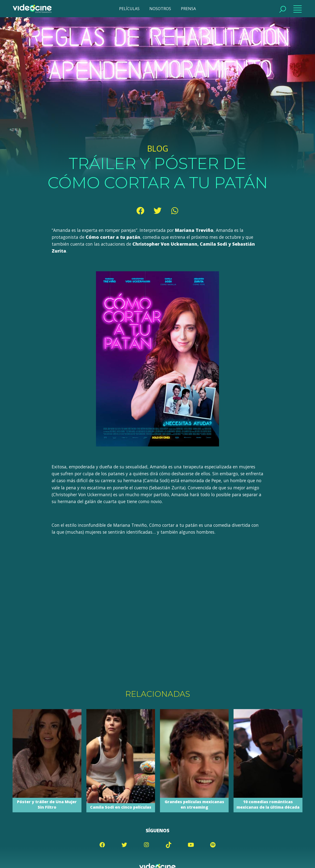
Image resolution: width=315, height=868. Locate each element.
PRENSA (188, 9)
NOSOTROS (160, 9)
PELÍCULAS (129, 9)
